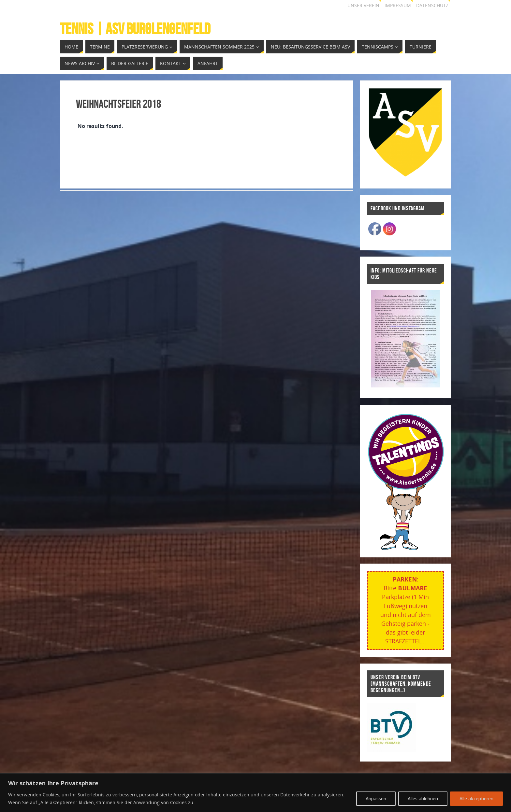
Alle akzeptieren (476, 798)
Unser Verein (363, 5)
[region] (255, 793)
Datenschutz (432, 5)
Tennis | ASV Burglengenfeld (135, 29)
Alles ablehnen (423, 798)
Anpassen (376, 798)
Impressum (398, 5)
